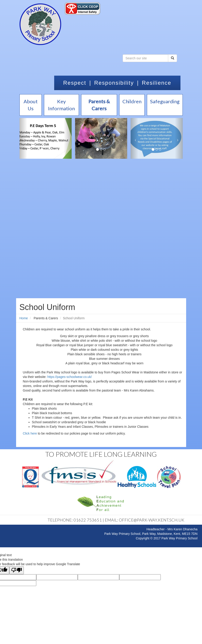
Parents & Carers (46, 318)
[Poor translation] (17, 570)
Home (24, 318)
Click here (30, 433)
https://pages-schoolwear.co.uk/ (70, 377)
